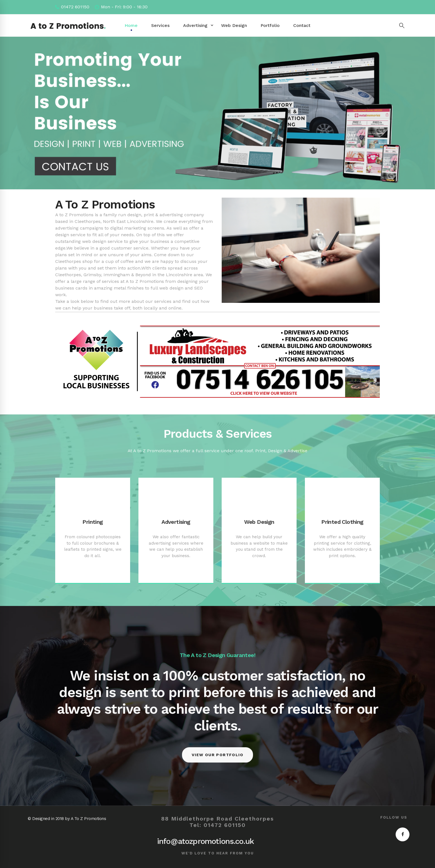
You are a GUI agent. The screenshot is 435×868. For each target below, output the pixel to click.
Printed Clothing (342, 522)
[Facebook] (403, 834)
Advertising (176, 522)
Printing (93, 522)
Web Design (259, 522)
